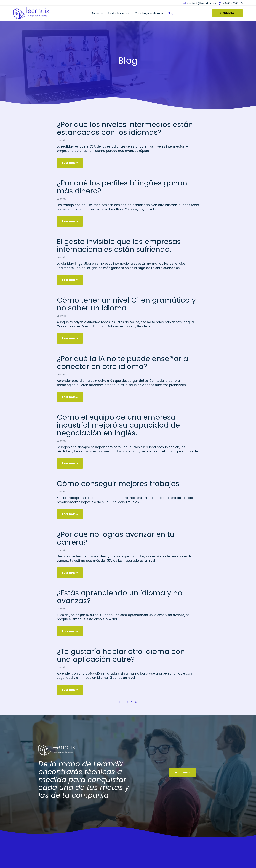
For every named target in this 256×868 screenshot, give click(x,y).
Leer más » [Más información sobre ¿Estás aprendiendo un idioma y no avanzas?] (70, 631)
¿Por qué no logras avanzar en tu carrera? (116, 538)
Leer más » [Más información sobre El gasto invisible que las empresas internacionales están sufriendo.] (70, 280)
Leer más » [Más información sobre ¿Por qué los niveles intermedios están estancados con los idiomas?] (70, 163)
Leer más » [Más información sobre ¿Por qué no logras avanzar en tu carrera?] (70, 573)
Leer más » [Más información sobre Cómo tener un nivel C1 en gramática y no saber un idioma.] (70, 338)
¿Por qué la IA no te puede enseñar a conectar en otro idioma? (122, 363)
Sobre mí (97, 13)
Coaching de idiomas (149, 13)
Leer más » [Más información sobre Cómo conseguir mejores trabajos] (70, 514)
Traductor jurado (119, 13)
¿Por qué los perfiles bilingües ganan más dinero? (122, 187)
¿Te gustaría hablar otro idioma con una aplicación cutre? (121, 655)
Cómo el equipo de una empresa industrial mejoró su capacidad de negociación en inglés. (118, 425)
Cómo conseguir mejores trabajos (118, 484)
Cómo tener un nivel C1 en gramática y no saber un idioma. (126, 304)
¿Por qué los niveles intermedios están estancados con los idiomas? (125, 128)
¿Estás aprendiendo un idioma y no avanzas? (120, 597)
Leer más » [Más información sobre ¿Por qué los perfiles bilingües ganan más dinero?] (70, 221)
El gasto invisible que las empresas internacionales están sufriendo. (119, 245)
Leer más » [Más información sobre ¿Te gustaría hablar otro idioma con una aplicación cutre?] (70, 690)
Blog (170, 13)
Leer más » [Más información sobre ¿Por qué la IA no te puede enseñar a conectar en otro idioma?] (70, 397)
